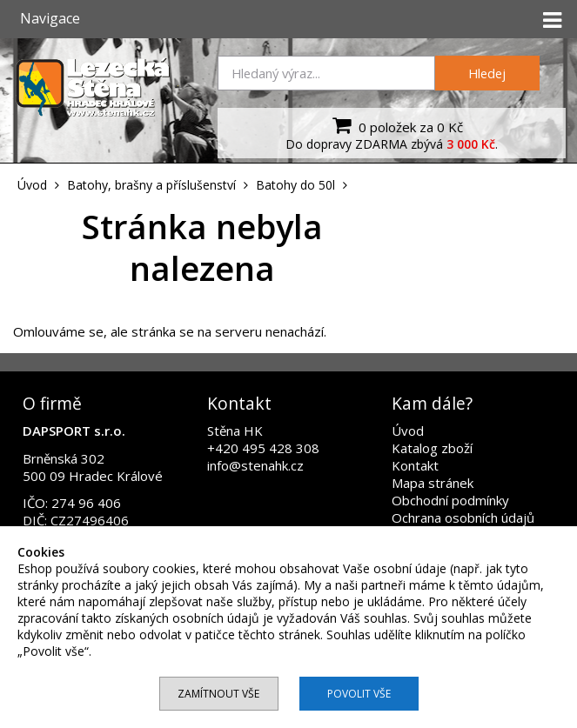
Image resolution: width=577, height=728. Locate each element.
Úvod (408, 431)
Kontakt (415, 465)
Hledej (487, 73)
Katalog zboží (432, 448)
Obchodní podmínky (450, 500)
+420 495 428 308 (263, 448)
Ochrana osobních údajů (463, 518)
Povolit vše (359, 694)
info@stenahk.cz (255, 465)
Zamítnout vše (218, 694)
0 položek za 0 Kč (396, 125)
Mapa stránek (433, 483)
